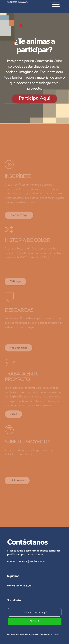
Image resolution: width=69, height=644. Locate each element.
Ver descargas (19, 348)
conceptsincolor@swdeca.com (26, 561)
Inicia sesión (17, 480)
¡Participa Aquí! (34, 98)
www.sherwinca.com (20, 585)
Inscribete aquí (19, 215)
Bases (13, 414)
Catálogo (15, 281)
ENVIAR (34, 621)
